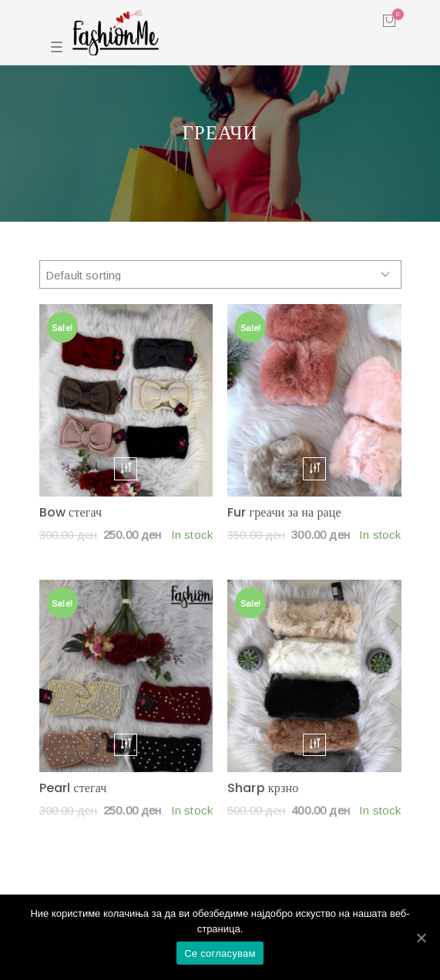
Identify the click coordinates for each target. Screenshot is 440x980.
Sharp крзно (263, 788)
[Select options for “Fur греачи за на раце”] (314, 468)
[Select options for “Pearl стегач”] (126, 745)
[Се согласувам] (421, 938)
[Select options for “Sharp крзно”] (314, 745)
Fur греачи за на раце (284, 512)
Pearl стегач (73, 788)
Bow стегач (71, 512)
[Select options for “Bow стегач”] (126, 468)
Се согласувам (220, 953)
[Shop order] (220, 274)
